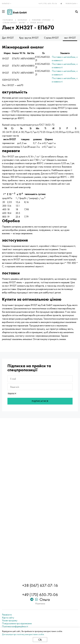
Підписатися (40, 401)
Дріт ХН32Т (8, 38)
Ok (40, 640)
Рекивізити (7, 615)
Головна (8, 20)
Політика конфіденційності (15, 626)
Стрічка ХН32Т (51, 38)
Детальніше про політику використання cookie (23, 634)
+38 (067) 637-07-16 (40, 585)
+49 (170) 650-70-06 (48, 4)
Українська (72, 4)
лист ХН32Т (70, 38)
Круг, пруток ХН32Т (29, 38)
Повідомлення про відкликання (17, 623)
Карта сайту (8, 618)
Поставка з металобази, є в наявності (65, 59)
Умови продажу (10, 620)
